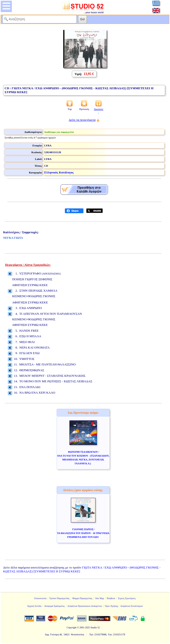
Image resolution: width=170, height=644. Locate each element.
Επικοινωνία (41, 598)
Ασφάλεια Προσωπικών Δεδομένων (85, 606)
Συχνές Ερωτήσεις (127, 598)
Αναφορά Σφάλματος (54, 606)
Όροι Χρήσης (111, 606)
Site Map (100, 598)
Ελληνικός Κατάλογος (59, 172)
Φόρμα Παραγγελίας (82, 598)
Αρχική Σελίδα (34, 606)
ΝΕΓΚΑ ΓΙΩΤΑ (13, 238)
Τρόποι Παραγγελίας (59, 598)
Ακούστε (99, 110)
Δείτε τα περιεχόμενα (82, 120)
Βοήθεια (111, 598)
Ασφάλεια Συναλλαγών (132, 606)
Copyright (71, 627)
